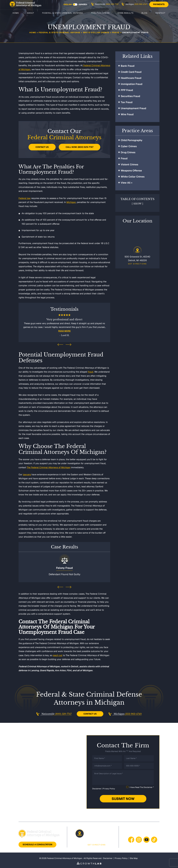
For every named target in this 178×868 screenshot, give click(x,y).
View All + (127, 183)
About (31, 13)
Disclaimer (97, 788)
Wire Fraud (127, 114)
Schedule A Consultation (37, 844)
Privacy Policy (109, 788)
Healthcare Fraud (131, 78)
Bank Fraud (128, 66)
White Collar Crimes (133, 177)
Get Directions (137, 264)
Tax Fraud (127, 102)
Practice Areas (100, 13)
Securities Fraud (130, 96)
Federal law (25, 198)
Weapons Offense (131, 171)
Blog (144, 13)
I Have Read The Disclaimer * (142, 787)
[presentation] (60, 345)
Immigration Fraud (132, 84)
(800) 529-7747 (112, 4)
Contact (161, 13)
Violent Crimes (129, 164)
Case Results (126, 13)
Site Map (134, 858)
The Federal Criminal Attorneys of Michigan (49, 467)
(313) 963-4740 (141, 4)
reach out (58, 655)
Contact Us (42, 147)
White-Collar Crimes (96, 32)
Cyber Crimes (129, 146)
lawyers (27, 474)
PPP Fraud (127, 90)
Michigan (71, 202)
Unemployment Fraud (133, 108)
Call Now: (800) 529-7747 (79, 147)
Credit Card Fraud (131, 72)
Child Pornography (132, 140)
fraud (91, 372)
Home (16, 13)
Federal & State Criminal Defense (63, 13)
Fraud (116, 32)
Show (137, 204)
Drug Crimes (128, 152)
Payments (159, 4)
